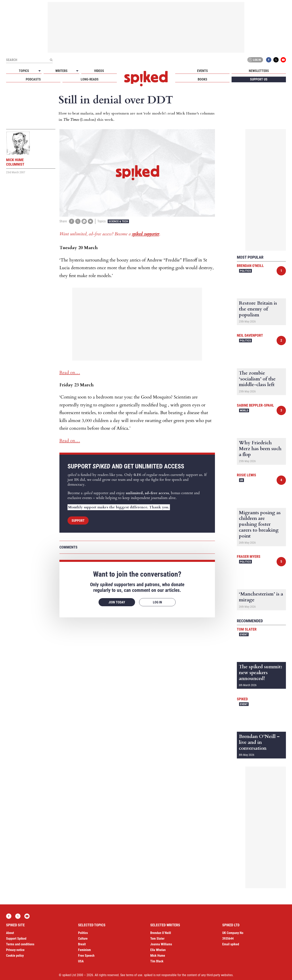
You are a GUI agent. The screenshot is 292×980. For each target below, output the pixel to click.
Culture (83, 939)
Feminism (84, 950)
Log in (254, 60)
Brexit (82, 944)
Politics (245, 271)
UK (242, 480)
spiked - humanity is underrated (146, 79)
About (10, 933)
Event (244, 634)
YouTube (283, 60)
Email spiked (231, 944)
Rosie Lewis (246, 475)
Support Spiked (16, 939)
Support (78, 521)
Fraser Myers (249, 556)
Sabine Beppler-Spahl (255, 405)
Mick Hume (158, 956)
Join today (117, 602)
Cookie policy (15, 956)
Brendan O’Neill (161, 933)
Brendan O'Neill (250, 266)
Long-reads (90, 79)
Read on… (70, 373)
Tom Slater (247, 629)
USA (81, 961)
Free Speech (86, 956)
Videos (99, 71)
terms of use (134, 975)
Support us (259, 79)
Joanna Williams (161, 944)
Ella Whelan (158, 950)
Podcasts (33, 79)
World (244, 410)
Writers (61, 71)
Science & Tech (118, 221)
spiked (242, 699)
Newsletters (259, 71)
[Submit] (51, 60)
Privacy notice (15, 950)
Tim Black (157, 961)
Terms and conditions (20, 944)
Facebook (269, 60)
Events (202, 71)
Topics (24, 71)
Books (202, 79)
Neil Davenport (250, 335)
